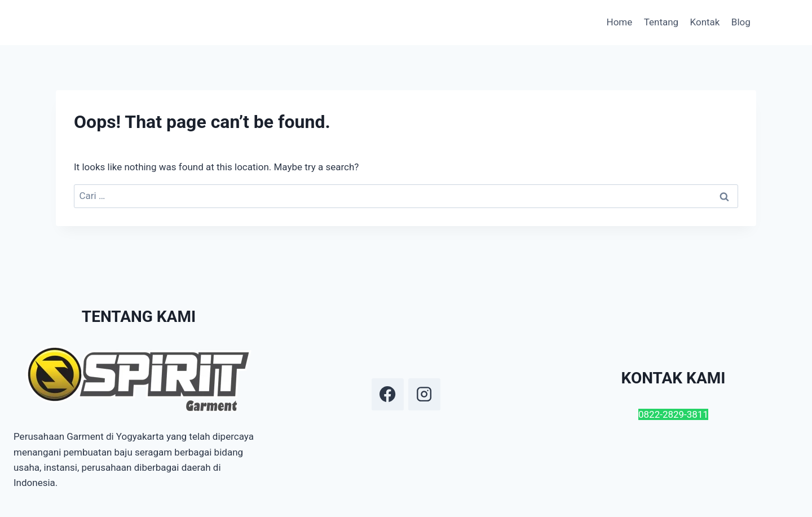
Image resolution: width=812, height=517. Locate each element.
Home (620, 22)
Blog (741, 22)
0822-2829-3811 (673, 414)
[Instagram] (424, 394)
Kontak (705, 22)
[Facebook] (387, 394)
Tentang (661, 22)
